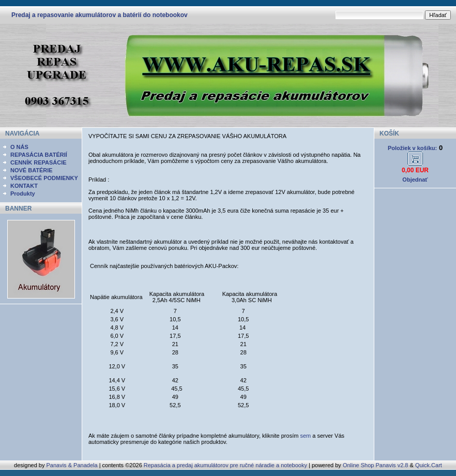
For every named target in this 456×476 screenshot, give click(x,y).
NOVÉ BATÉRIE (32, 170)
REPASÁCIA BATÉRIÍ (39, 155)
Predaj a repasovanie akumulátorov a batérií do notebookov (100, 15)
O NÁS (19, 147)
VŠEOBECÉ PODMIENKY (44, 178)
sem (305, 436)
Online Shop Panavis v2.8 (376, 465)
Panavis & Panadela (72, 465)
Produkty (23, 194)
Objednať (415, 180)
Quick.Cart (429, 465)
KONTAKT (24, 186)
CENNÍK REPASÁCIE (39, 162)
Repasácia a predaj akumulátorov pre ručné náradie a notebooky (225, 465)
